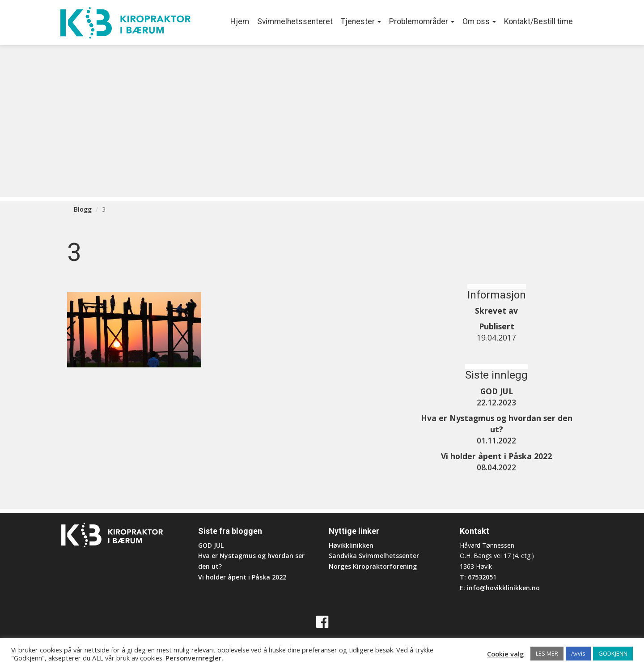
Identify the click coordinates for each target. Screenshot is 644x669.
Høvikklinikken (351, 545)
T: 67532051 (478, 577)
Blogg (83, 209)
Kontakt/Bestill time (538, 21)
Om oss (479, 21)
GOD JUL (211, 545)
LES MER (547, 653)
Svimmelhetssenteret (295, 21)
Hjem (240, 21)
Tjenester (361, 21)
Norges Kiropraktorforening (373, 566)
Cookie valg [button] (505, 654)
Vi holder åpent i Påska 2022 (242, 577)
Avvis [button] (578, 653)
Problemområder (422, 21)
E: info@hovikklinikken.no (500, 588)
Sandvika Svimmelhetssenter (374, 556)
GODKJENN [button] (613, 653)
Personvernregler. (194, 658)
